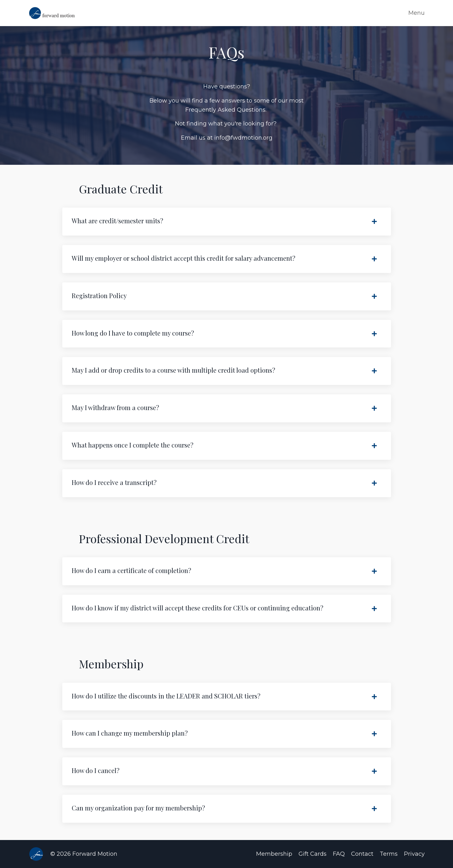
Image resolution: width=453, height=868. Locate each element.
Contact (362, 854)
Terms (389, 854)
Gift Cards (313, 854)
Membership (274, 854)
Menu (417, 13)
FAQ (339, 854)
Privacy (414, 854)
